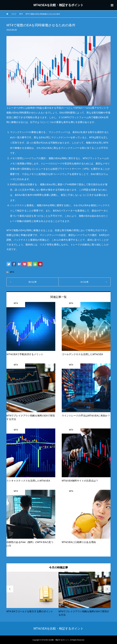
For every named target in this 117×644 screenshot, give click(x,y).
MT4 (12, 272)
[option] (32, 592)
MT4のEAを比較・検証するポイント (58, 5)
